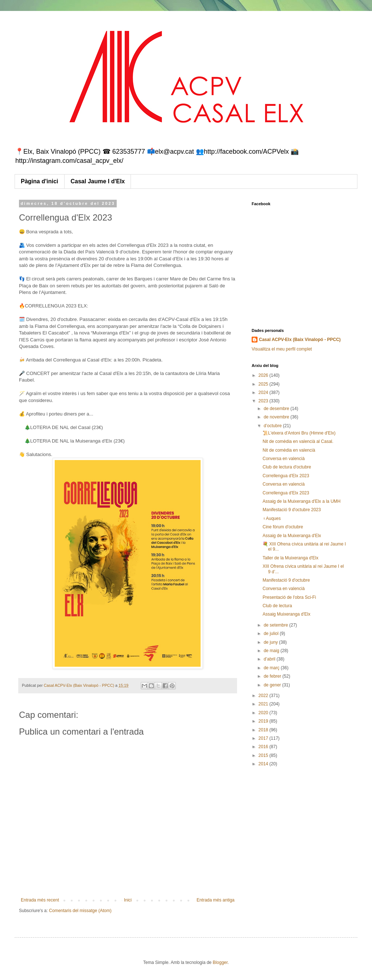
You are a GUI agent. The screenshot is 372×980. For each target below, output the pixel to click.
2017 (264, 738)
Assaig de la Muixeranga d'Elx (292, 536)
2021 (264, 704)
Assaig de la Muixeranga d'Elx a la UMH (302, 501)
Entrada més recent (40, 900)
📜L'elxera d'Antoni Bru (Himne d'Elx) (299, 433)
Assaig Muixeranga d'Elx (286, 614)
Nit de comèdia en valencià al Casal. (298, 441)
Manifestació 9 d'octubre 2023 (292, 510)
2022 (264, 696)
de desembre (277, 409)
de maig (272, 651)
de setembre (276, 625)
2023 (264, 401)
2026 (264, 375)
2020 (264, 713)
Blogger (220, 962)
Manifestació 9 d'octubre (286, 580)
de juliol (272, 633)
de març (272, 668)
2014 (264, 764)
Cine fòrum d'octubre (283, 527)
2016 (264, 747)
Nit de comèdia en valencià (289, 450)
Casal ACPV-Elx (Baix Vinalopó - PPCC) (300, 340)
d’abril (270, 659)
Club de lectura (277, 606)
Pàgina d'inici (40, 181)
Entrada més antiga (216, 900)
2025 (264, 384)
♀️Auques (272, 518)
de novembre (277, 417)
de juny (271, 642)
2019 (264, 721)
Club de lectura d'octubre (287, 467)
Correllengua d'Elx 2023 (286, 476)
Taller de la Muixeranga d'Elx (290, 558)
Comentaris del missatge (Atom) (80, 911)
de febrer (273, 676)
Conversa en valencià (284, 459)
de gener (273, 685)
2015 (264, 755)
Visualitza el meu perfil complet (282, 349)
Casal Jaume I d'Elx (98, 181)
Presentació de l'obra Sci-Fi (289, 597)
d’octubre (273, 426)
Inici (128, 900)
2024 (264, 393)
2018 (264, 730)
